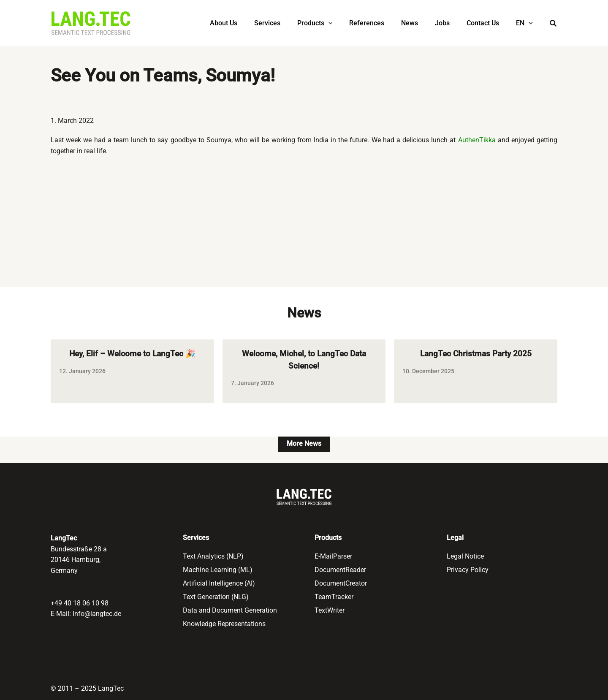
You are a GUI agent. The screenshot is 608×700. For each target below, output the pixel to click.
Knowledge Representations (225, 624)
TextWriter (330, 610)
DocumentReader (340, 570)
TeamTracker (334, 597)
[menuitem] (526, 23)
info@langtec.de (97, 614)
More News (304, 445)
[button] (554, 24)
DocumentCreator (341, 583)
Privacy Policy (468, 570)
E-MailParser (333, 556)
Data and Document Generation (230, 610)
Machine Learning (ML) (218, 570)
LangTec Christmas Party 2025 (476, 354)
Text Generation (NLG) (216, 597)
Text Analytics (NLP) (213, 556)
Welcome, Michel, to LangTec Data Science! (304, 361)
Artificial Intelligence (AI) (219, 583)
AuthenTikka (477, 140)
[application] (347, 23)
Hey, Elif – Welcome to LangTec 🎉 (132, 354)
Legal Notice (465, 556)
